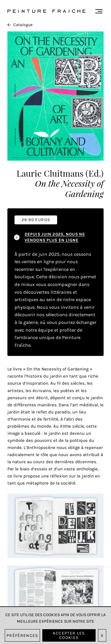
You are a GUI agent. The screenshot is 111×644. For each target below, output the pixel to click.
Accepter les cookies (69, 635)
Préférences (22, 636)
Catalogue (20, 25)
